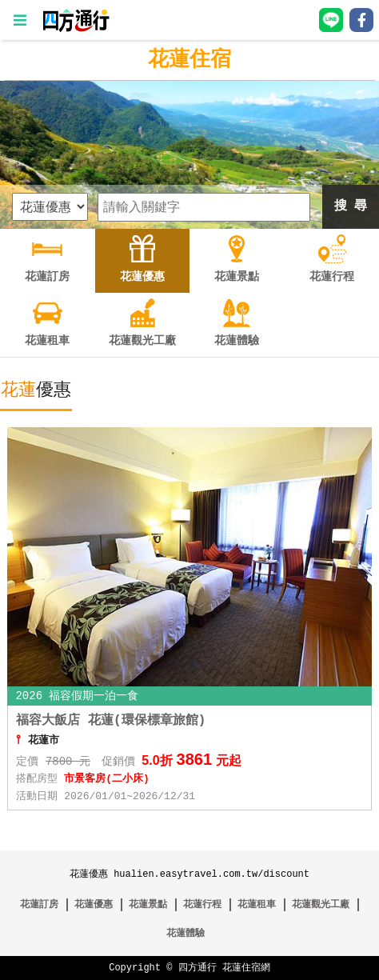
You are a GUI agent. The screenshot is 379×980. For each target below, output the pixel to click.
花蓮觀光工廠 (321, 904)
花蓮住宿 (189, 60)
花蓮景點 (148, 904)
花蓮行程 (202, 904)
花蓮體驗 (186, 933)
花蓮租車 (257, 904)
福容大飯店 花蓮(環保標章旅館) (111, 721)
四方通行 (197, 968)
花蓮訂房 (39, 904)
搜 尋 (351, 206)
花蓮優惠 (94, 904)
